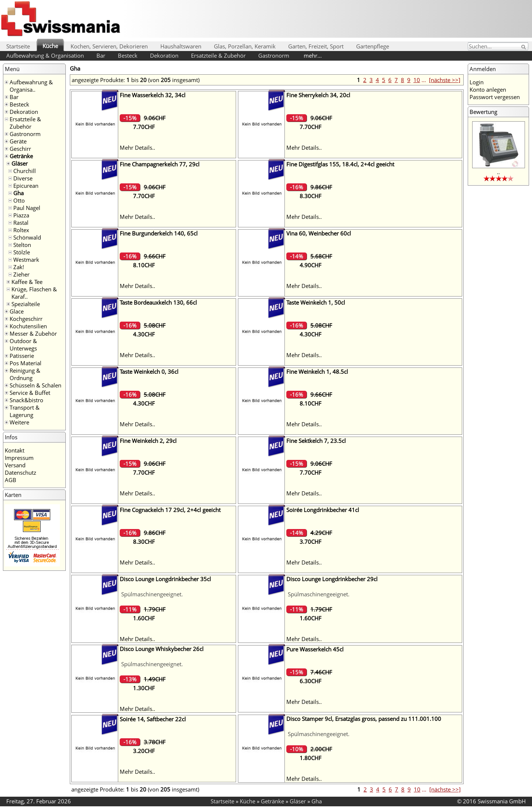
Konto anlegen (488, 89)
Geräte (18, 141)
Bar (101, 55)
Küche (50, 46)
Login (477, 82)
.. (498, 172)
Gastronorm (274, 55)
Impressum (19, 458)
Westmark (26, 260)
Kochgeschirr (26, 319)
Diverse (23, 178)
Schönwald (27, 237)
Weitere (19, 422)
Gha (18, 193)
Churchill (25, 171)
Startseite (18, 46)
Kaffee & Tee (27, 282)
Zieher (21, 274)
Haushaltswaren (181, 46)
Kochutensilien (28, 326)
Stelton (22, 245)
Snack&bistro (26, 400)
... (424, 80)
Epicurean (26, 186)
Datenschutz (21, 472)
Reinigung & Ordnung (25, 374)
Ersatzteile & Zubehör (218, 55)
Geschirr (20, 149)
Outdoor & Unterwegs (23, 345)
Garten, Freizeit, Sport (316, 46)
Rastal (21, 223)
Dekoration (164, 55)
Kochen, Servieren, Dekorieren (109, 46)
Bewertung (483, 112)
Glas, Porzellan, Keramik (245, 46)
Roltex (21, 230)
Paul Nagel (27, 208)
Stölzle (22, 252)
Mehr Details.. (137, 148)
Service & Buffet (30, 393)
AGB (11, 480)
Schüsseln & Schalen (35, 385)
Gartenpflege (373, 46)
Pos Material (25, 363)
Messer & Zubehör (33, 333)
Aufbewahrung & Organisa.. (31, 86)
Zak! (19, 267)
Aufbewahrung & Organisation (45, 55)
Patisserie (22, 356)
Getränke (21, 156)
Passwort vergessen (495, 97)
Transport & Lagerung (25, 411)
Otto (19, 200)
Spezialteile (26, 304)
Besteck (128, 55)
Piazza (21, 215)
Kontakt (15, 450)
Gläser (20, 163)
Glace (17, 311)
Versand (15, 465)
